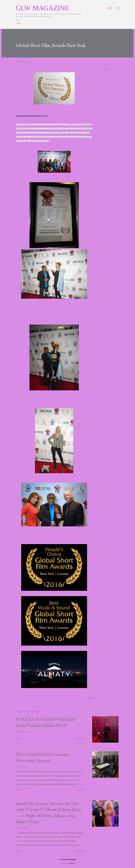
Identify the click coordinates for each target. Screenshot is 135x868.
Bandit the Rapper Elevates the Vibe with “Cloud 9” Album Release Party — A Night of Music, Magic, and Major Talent (49, 812)
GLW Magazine (42, 8)
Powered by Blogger (67, 859)
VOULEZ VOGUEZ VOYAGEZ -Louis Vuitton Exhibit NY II (46, 722)
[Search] (109, 8)
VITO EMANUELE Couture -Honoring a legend (44, 757)
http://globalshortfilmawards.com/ (32, 116)
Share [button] (106, 70)
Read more (80, 738)
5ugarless (72, 863)
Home (19, 23)
